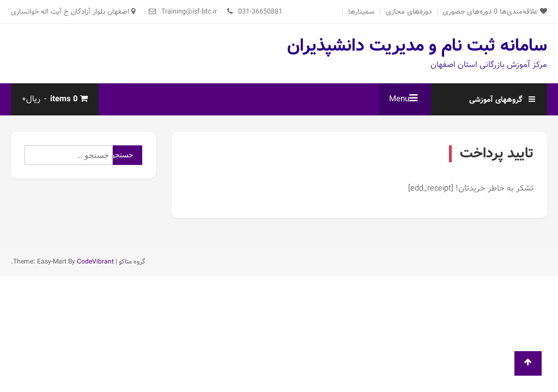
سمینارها (361, 12)
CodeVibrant (95, 262)
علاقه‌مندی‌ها (520, 12)
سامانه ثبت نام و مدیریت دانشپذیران (417, 46)
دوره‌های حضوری (467, 12)
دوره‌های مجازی (409, 12)
